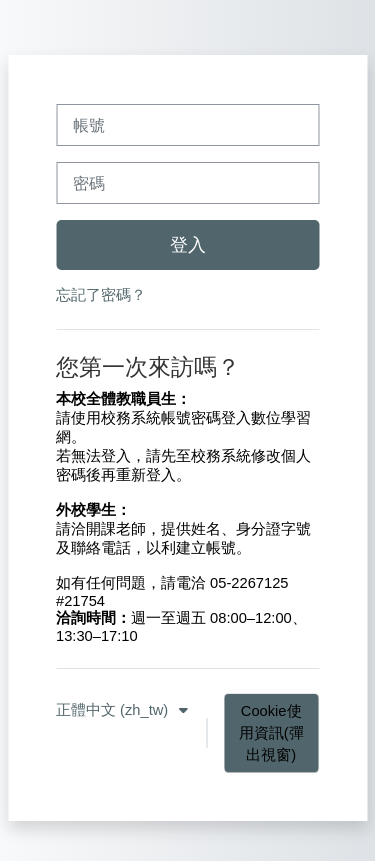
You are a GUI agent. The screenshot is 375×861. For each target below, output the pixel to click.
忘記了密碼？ (101, 295)
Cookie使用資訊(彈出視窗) (271, 733)
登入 (188, 245)
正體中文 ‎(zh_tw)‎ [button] (114, 710)
